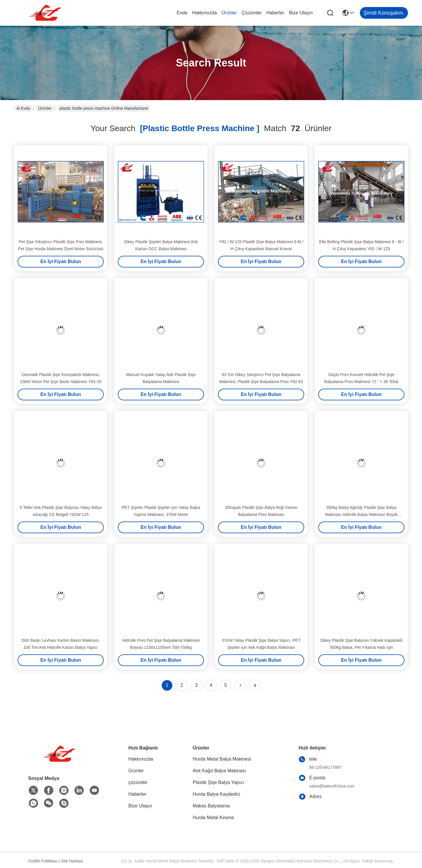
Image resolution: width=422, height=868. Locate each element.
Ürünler (229, 13)
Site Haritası (72, 861)
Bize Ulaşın (301, 13)
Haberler (275, 13)
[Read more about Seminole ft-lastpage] (255, 685)
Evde (182, 13)
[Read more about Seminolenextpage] (240, 685)
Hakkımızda (204, 13)
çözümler (251, 13)
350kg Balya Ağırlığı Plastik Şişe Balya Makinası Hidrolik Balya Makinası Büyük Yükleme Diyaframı (361, 514)
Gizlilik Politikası (43, 861)
